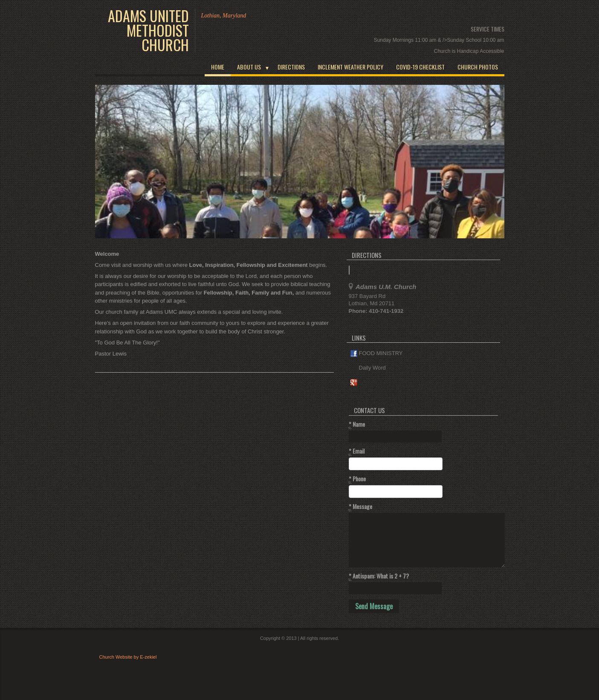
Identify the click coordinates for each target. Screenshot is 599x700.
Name (357, 424)
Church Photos (478, 67)
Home (218, 67)
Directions (291, 67)
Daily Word (368, 368)
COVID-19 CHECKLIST (420, 67)
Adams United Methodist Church (148, 30)
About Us (249, 67)
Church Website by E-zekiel (128, 657)
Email (357, 451)
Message (360, 506)
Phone (357, 479)
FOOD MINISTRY (377, 354)
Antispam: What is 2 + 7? (379, 576)
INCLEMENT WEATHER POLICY (350, 67)
